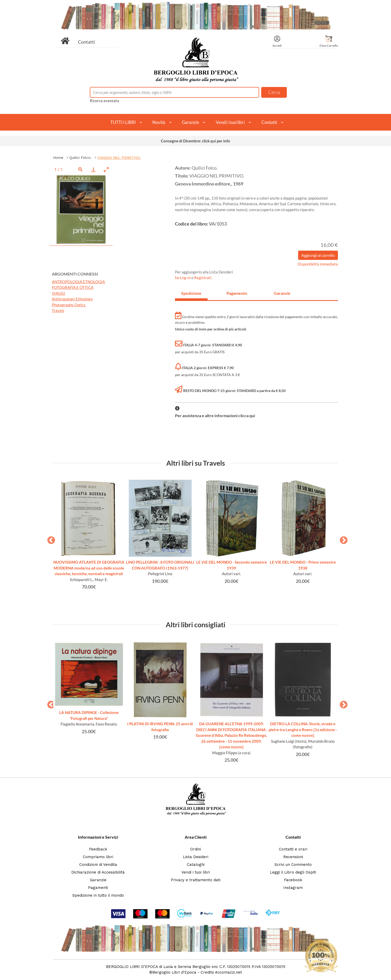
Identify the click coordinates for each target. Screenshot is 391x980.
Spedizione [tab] (191, 293)
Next (342, 539)
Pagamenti (98, 888)
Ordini (195, 849)
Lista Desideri (196, 857)
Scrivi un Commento (293, 865)
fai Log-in (183, 278)
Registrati (203, 278)
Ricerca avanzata (104, 101)
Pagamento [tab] (237, 293)
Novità (159, 122)
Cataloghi (196, 865)
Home (58, 158)
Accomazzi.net (228, 972)
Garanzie (190, 122)
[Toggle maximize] (106, 169)
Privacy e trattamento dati (196, 880)
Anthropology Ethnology (72, 299)
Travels (58, 310)
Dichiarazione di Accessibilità (98, 872)
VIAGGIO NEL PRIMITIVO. (119, 158)
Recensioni (293, 857)
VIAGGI (58, 293)
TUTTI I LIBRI (123, 122)
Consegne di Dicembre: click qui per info (195, 141)
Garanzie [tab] (282, 293)
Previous (49, 539)
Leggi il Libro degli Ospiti (293, 872)
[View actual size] (81, 169)
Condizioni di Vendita (98, 865)
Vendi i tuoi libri (230, 122)
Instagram (293, 888)
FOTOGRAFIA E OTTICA (73, 287)
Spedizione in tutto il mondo (98, 895)
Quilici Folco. (80, 158)
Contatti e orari (293, 849)
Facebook (293, 880)
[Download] (93, 169)
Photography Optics (69, 305)
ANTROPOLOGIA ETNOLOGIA (78, 282)
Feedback (98, 849)
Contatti (87, 42)
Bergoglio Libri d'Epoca (174, 972)
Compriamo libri (98, 857)
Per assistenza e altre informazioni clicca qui (215, 415)
